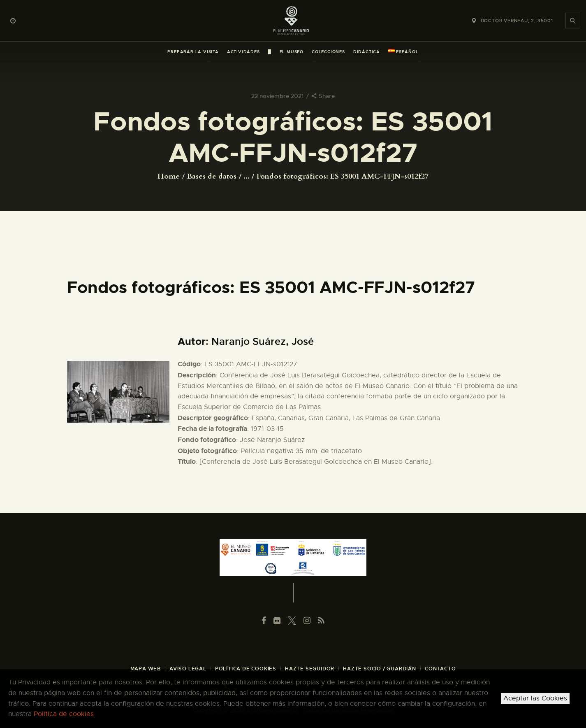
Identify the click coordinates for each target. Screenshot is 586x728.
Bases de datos (212, 176)
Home (169, 177)
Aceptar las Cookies (535, 698)
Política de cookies (64, 714)
